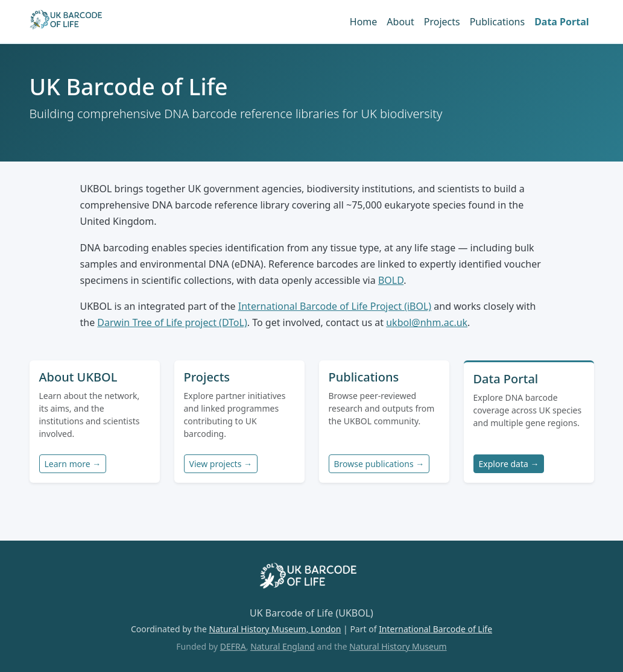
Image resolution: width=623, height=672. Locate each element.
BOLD (391, 280)
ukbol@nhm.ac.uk (427, 322)
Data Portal (561, 22)
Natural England (283, 646)
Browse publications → (379, 464)
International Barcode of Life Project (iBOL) (335, 306)
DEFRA (233, 646)
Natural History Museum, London (275, 629)
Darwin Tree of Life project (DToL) (172, 322)
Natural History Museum (398, 646)
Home (364, 22)
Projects (442, 22)
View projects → (221, 464)
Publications (497, 22)
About (400, 22)
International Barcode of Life (435, 629)
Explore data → (509, 464)
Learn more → (73, 464)
